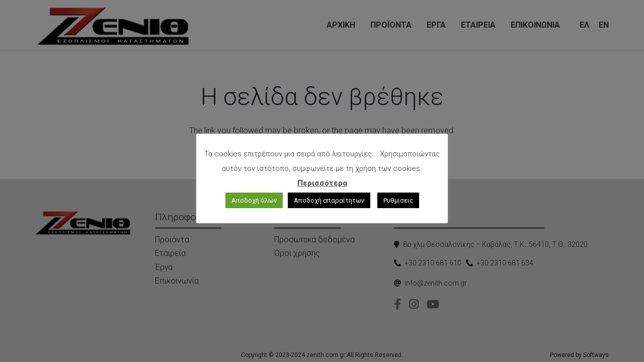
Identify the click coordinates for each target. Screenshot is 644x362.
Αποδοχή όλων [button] (254, 200)
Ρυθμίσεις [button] (398, 200)
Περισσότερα (322, 183)
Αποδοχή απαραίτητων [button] (329, 200)
